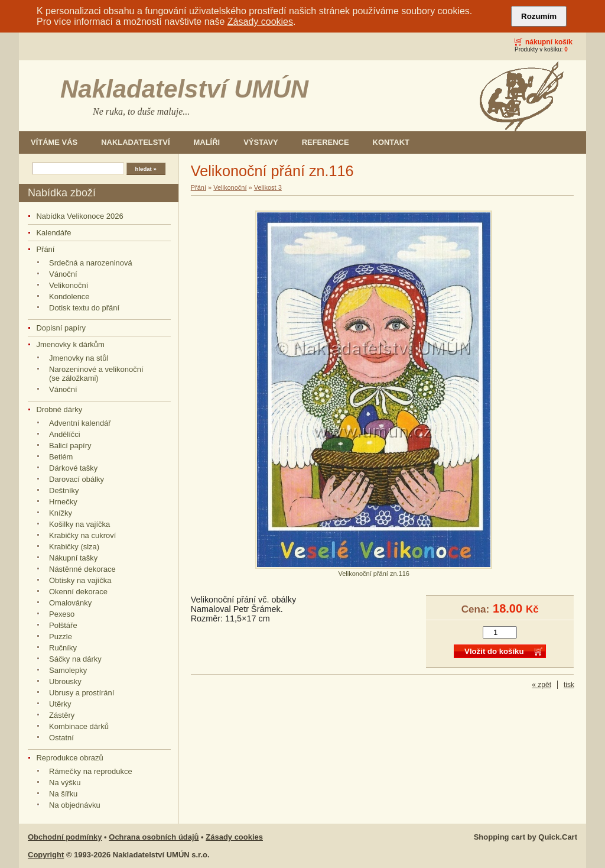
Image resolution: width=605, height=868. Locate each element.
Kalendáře (53, 233)
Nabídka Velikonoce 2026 (79, 216)
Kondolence (69, 297)
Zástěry (62, 715)
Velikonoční (69, 285)
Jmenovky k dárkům (70, 344)
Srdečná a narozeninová (91, 263)
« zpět (541, 685)
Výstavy (261, 142)
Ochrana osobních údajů (154, 837)
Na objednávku (75, 805)
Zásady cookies (260, 22)
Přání (45, 249)
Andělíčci (65, 434)
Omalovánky (70, 603)
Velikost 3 (268, 187)
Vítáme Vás (54, 142)
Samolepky (68, 670)
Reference (326, 142)
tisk (569, 685)
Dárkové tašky (73, 468)
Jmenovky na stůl (79, 358)
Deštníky (64, 490)
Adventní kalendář (80, 423)
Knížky (61, 513)
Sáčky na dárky (75, 659)
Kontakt (391, 142)
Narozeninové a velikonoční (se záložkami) (96, 374)
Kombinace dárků (79, 726)
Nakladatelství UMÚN (184, 89)
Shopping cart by (526, 837)
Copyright (46, 855)
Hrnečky (63, 502)
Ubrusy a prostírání (82, 693)
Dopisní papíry (61, 328)
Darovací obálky (77, 479)
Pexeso (62, 614)
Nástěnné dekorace (82, 569)
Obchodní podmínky (65, 837)
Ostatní (61, 738)
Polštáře (63, 625)
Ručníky (63, 648)
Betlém (61, 457)
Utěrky (60, 704)
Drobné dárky (59, 409)
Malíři (207, 142)
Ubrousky (65, 681)
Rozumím (539, 16)
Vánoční (63, 274)
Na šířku (63, 794)
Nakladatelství (135, 142)
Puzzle (61, 637)
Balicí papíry (70, 446)
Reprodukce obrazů (69, 758)
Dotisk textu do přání (84, 308)
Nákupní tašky (73, 558)
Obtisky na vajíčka (80, 580)
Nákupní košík (549, 42)
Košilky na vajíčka (79, 524)
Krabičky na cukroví (82, 535)
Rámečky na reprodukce (91, 771)
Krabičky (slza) (74, 547)
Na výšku (65, 783)
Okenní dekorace (78, 592)
